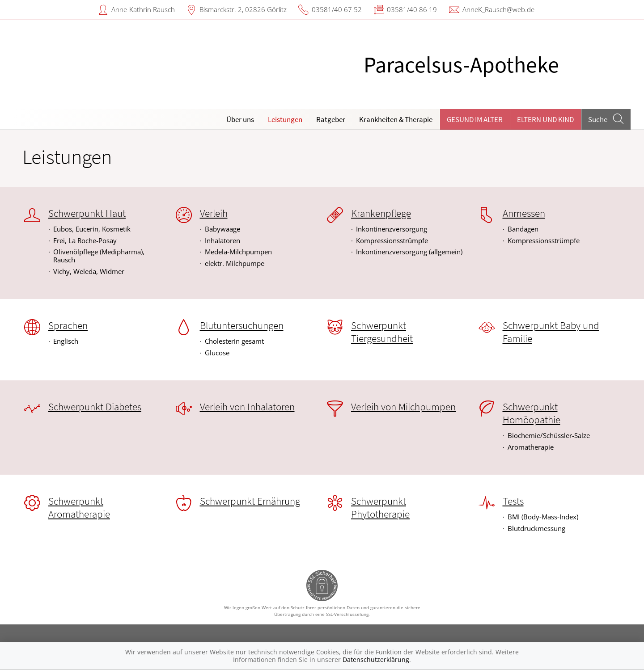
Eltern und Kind (545, 119)
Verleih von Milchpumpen (403, 407)
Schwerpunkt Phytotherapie (380, 508)
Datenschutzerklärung (376, 659)
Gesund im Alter (475, 119)
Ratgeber (331, 119)
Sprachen (68, 325)
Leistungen (285, 119)
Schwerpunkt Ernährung (250, 501)
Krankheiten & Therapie (396, 119)
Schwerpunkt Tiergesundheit (382, 332)
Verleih (214, 213)
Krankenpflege (381, 213)
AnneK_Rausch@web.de (498, 9)
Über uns (240, 119)
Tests (513, 501)
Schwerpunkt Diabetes (95, 407)
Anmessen (524, 213)
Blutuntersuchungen (242, 325)
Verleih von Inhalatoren (247, 407)
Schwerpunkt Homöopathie (532, 413)
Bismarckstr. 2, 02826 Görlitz (243, 9)
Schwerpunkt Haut (87, 213)
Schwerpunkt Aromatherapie (79, 508)
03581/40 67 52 (337, 9)
